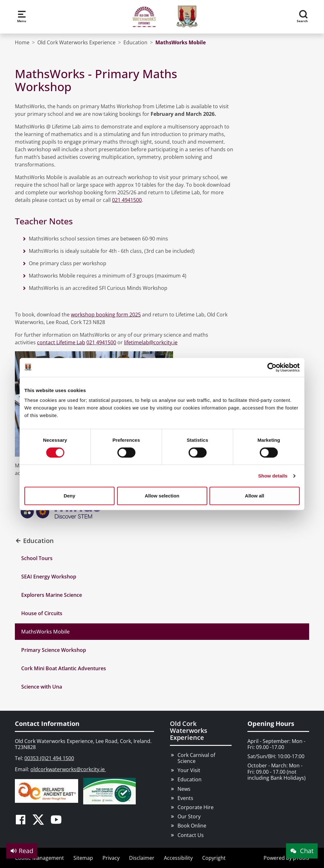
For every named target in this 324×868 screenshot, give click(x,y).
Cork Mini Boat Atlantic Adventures (64, 668)
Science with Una (42, 687)
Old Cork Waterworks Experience (189, 731)
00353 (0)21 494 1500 (49, 758)
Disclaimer (142, 858)
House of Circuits (42, 613)
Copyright (214, 858)
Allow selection (162, 496)
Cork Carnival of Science (196, 758)
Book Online (192, 826)
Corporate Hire (196, 807)
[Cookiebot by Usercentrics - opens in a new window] (272, 367)
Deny (69, 496)
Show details (273, 476)
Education (190, 779)
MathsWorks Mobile (45, 632)
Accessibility (178, 858)
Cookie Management (39, 858)
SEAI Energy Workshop (49, 577)
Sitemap (83, 858)
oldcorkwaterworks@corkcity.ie (68, 769)
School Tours (37, 558)
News (184, 789)
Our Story (189, 816)
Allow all (255, 496)
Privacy (111, 858)
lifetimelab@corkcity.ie (151, 342)
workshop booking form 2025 (106, 315)
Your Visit (189, 770)
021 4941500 (127, 200)
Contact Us (191, 835)
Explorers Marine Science (52, 595)
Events (185, 798)
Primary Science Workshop (54, 650)
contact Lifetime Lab (61, 342)
